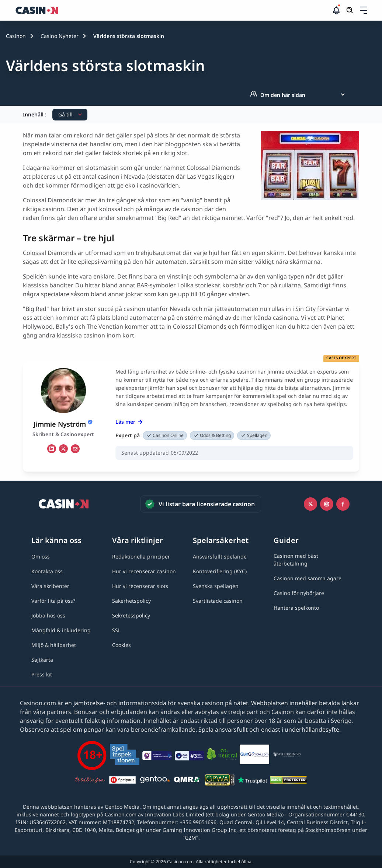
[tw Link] (63, 449)
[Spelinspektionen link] (125, 755)
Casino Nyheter (60, 36)
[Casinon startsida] (173, 10)
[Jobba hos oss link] (48, 615)
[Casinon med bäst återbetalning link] (312, 560)
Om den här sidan (278, 95)
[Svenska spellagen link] (216, 586)
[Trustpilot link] (252, 781)
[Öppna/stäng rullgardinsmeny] (364, 10)
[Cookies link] (121, 645)
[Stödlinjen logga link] (90, 781)
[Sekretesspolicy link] (131, 615)
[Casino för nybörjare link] (299, 593)
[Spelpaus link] (122, 781)
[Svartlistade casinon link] (218, 601)
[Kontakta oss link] (47, 571)
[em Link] (75, 449)
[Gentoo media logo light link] (155, 781)
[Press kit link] (42, 674)
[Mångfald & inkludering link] (61, 630)
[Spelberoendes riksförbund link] (287, 756)
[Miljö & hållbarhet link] (54, 645)
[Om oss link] (41, 556)
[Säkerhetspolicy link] (131, 601)
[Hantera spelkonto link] (296, 608)
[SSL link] (116, 630)
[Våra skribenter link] (50, 586)
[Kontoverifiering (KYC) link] (220, 571)
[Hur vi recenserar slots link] (140, 586)
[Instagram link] (327, 504)
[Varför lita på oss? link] (53, 601)
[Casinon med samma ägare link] (308, 578)
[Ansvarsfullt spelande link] (220, 556)
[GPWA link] (220, 781)
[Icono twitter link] (310, 504)
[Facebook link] (343, 504)
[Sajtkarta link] (42, 660)
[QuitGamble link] (254, 756)
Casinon (16, 36)
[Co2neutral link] (222, 755)
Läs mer (129, 422)
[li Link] (52, 449)
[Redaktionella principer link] (141, 556)
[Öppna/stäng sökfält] (350, 10)
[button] (364, 10)
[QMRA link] (187, 781)
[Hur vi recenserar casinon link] (144, 571)
